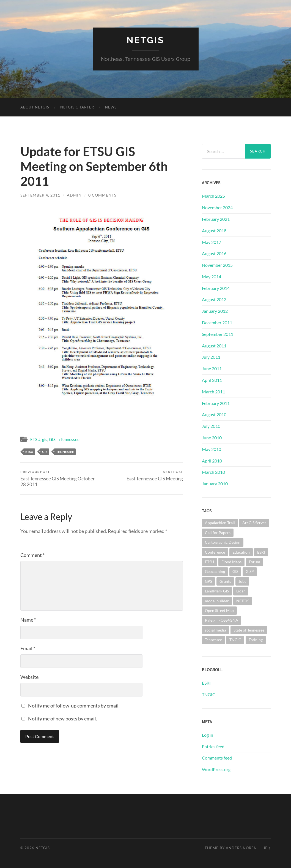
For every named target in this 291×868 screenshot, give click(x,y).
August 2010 (214, 414)
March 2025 (213, 196)
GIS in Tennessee (64, 439)
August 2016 (214, 253)
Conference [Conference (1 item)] (215, 552)
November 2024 (217, 207)
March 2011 (213, 392)
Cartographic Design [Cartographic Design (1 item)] (223, 542)
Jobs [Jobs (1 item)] (242, 581)
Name (28, 620)
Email (28, 648)
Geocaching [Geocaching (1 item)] (215, 571)
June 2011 (212, 368)
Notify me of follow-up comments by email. (74, 706)
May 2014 (212, 277)
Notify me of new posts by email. (63, 719)
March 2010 (213, 472)
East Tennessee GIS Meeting (155, 476)
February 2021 (216, 219)
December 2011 (217, 323)
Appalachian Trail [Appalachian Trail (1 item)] (220, 523)
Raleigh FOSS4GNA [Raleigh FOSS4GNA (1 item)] (222, 620)
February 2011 (216, 403)
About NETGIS (35, 107)
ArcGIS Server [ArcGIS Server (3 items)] (254, 523)
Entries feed (213, 746)
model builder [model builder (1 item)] (217, 601)
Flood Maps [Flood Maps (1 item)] (231, 562)
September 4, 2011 (40, 195)
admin (74, 195)
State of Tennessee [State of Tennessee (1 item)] (249, 630)
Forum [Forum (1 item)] (255, 562)
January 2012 (215, 311)
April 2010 (212, 461)
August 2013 (214, 299)
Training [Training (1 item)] (256, 640)
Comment (32, 555)
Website (29, 677)
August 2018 (214, 231)
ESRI (206, 683)
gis (45, 439)
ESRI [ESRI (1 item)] (261, 552)
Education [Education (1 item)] (241, 552)
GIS (45, 452)
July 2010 (211, 426)
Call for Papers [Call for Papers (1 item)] (218, 533)
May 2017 (212, 242)
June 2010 (212, 438)
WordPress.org (216, 769)
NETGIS (145, 40)
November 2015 (217, 265)
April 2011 (212, 380)
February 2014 (216, 288)
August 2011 (214, 346)
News (111, 107)
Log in (208, 735)
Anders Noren (241, 848)
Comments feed (217, 758)
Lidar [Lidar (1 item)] (241, 591)
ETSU (35, 439)
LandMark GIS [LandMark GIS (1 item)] (217, 591)
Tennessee (65, 452)
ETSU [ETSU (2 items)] (209, 562)
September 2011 (218, 334)
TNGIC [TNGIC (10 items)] (235, 640)
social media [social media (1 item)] (215, 630)
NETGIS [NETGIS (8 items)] (243, 601)
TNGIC (209, 694)
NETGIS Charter (77, 107)
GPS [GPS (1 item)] (208, 581)
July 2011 (211, 357)
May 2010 (212, 449)
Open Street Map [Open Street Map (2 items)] (219, 610)
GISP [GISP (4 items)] (250, 571)
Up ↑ (267, 848)
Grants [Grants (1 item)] (225, 581)
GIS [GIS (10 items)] (235, 571)
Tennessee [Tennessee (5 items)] (213, 640)
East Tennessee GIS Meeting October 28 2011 (60, 478)
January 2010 (215, 484)
